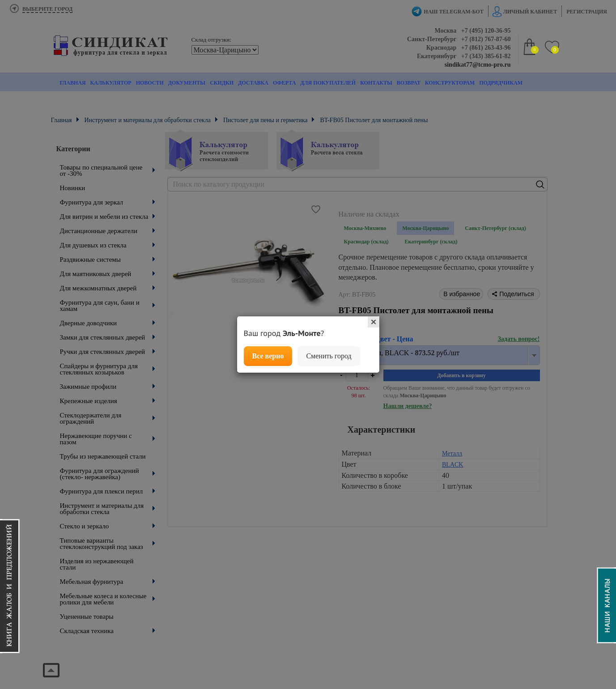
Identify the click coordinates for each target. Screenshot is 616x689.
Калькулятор (111, 83)
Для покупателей (328, 83)
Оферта (284, 83)
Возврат (409, 83)
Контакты (376, 83)
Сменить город (329, 356)
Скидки (222, 83)
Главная (73, 83)
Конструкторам (450, 83)
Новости (150, 83)
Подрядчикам (501, 83)
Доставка (253, 83)
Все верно (268, 356)
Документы (187, 83)
